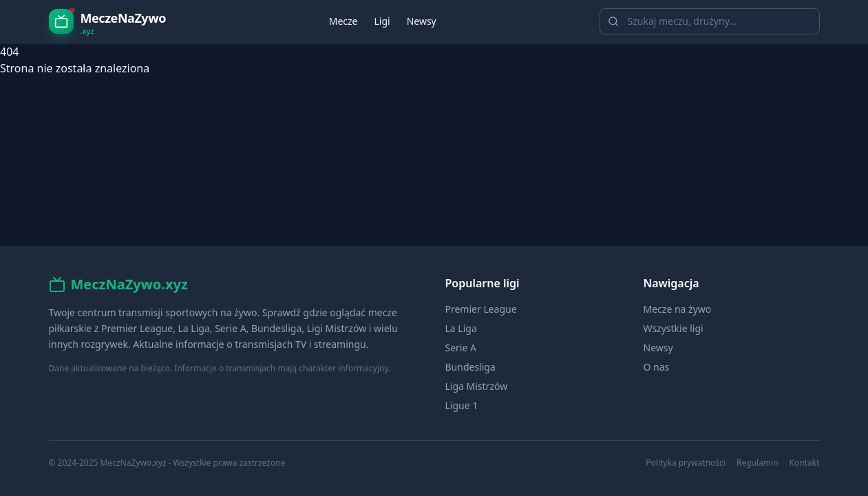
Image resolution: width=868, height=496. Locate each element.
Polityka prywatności (686, 463)
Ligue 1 (462, 405)
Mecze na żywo (678, 309)
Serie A (461, 348)
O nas (657, 367)
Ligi (382, 21)
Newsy (422, 21)
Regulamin (758, 463)
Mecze (343, 21)
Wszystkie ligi (674, 328)
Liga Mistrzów (477, 386)
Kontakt (805, 463)
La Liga (461, 328)
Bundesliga (470, 367)
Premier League (481, 309)
